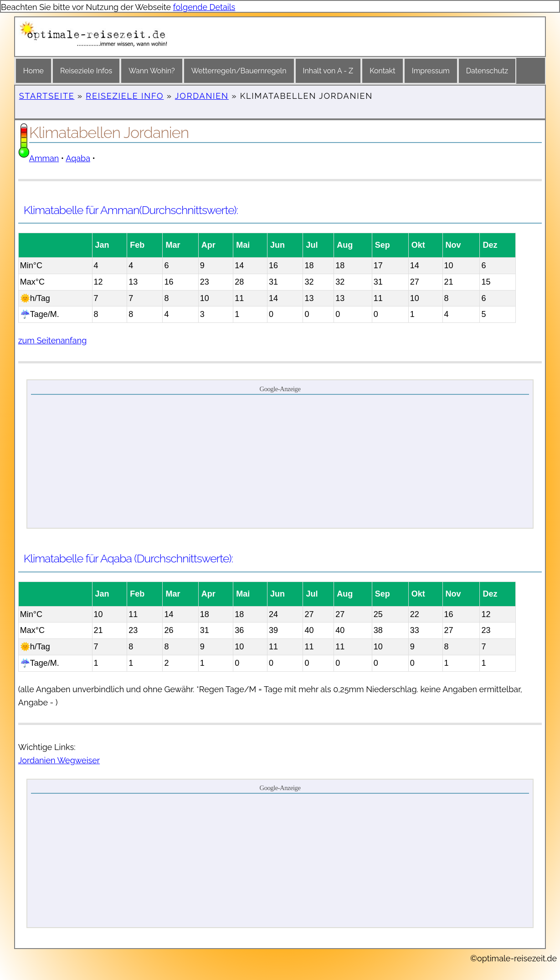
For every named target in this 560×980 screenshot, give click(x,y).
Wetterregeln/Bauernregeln (239, 71)
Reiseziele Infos (86, 71)
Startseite (47, 96)
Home (33, 71)
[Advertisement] (280, 461)
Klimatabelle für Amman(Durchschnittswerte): (131, 210)
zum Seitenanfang (53, 340)
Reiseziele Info (125, 96)
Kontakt (382, 71)
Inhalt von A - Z (328, 71)
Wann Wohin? (152, 71)
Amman (44, 158)
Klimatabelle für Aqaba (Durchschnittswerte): (128, 558)
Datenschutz (487, 71)
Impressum (431, 71)
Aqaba (78, 158)
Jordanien (202, 96)
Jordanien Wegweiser (59, 760)
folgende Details (204, 7)
